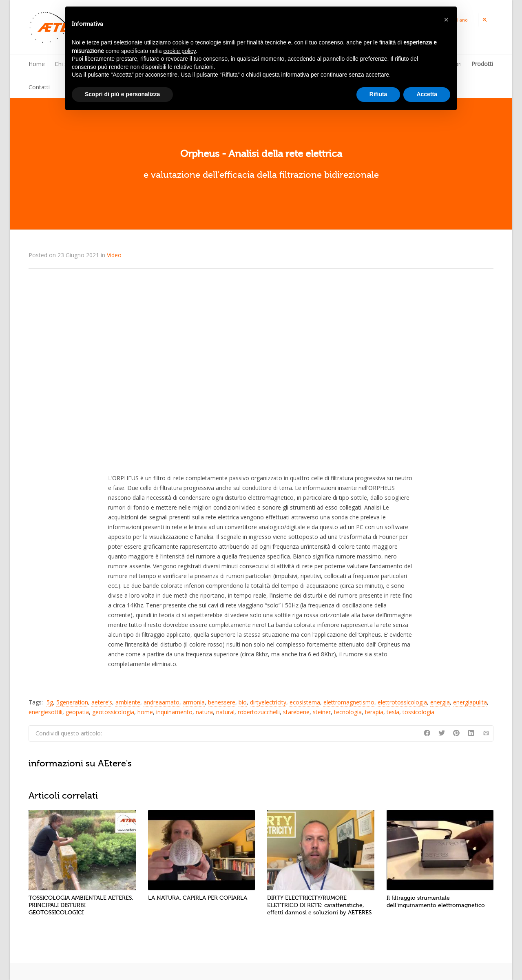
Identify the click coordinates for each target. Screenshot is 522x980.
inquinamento (174, 712)
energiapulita (470, 702)
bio (243, 702)
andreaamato (161, 702)
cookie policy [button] (180, 51)
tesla (393, 712)
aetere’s (102, 702)
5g (50, 702)
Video (114, 255)
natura (204, 712)
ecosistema (305, 702)
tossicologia (418, 712)
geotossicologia (113, 712)
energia (440, 702)
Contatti (39, 87)
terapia (374, 712)
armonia (194, 702)
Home (37, 64)
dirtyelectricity (268, 702)
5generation (72, 702)
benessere (222, 702)
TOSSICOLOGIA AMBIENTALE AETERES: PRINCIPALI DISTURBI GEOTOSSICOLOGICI (81, 905)
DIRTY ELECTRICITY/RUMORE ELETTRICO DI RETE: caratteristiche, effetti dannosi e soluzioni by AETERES (319, 905)
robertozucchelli (259, 712)
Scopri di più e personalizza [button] (122, 94)
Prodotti (482, 64)
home (145, 712)
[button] (446, 20)
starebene (296, 712)
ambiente (128, 702)
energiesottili (45, 712)
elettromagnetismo (349, 702)
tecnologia (348, 712)
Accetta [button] (427, 94)
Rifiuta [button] (378, 94)
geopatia (77, 712)
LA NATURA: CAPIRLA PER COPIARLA (198, 898)
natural (225, 712)
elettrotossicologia (402, 702)
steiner (322, 712)
